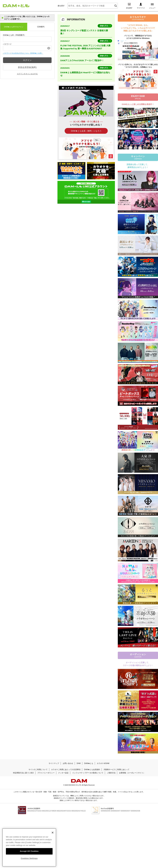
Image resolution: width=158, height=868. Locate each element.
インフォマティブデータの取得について (88, 773)
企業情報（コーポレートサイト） (132, 773)
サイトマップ (54, 763)
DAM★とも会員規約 (92, 770)
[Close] (53, 833)
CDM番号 (41, 27)
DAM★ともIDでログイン (14, 27)
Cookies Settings (29, 858)
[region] (29, 848)
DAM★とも (89, 763)
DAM (79, 763)
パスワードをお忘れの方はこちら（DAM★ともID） (23, 53)
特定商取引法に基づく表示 (23, 773)
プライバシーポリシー (46, 773)
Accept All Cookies (29, 851)
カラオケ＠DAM (103, 763)
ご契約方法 (111, 773)
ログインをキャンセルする (27, 74)
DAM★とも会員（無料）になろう (86, 131)
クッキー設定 (63, 773)
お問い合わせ (68, 763)
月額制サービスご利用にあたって (116, 770)
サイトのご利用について (38, 770)
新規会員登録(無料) (27, 67)
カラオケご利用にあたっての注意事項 (66, 770)
